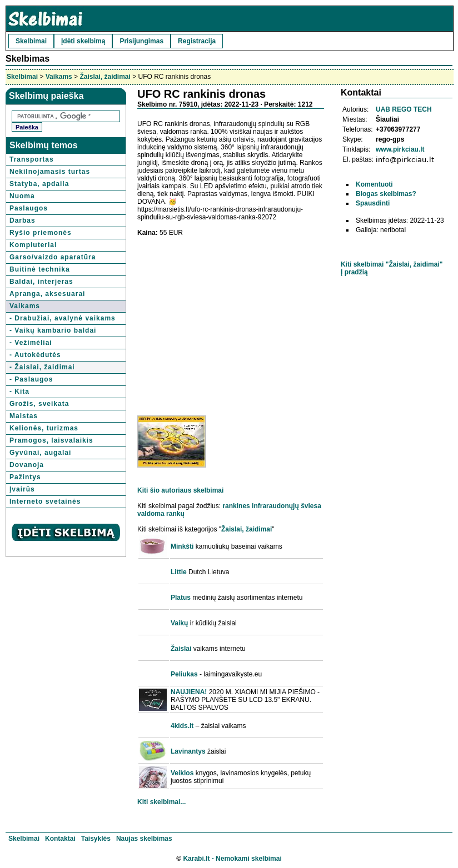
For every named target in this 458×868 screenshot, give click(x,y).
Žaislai (181, 649)
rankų (175, 514)
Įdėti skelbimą (83, 41)
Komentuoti (374, 184)
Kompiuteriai (33, 245)
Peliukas (184, 674)
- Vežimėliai (31, 343)
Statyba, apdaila (39, 184)
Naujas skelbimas (144, 839)
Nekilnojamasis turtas (50, 172)
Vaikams (59, 77)
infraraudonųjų (275, 506)
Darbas (23, 220)
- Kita (19, 392)
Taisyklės (96, 839)
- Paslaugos (31, 379)
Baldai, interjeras (41, 282)
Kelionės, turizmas (44, 428)
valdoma (151, 514)
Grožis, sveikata (39, 404)
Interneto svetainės (45, 501)
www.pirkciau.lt (400, 149)
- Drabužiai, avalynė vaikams (63, 318)
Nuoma (22, 196)
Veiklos (182, 773)
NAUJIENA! (189, 692)
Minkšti (182, 546)
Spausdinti (373, 203)
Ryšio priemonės (41, 233)
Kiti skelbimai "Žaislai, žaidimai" (392, 264)
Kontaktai (60, 839)
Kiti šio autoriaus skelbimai (180, 490)
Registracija (197, 41)
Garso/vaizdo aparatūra (53, 257)
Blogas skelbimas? (386, 194)
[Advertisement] (231, 322)
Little (179, 572)
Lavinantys (188, 751)
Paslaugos (29, 208)
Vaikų (179, 623)
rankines (236, 506)
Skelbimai (31, 41)
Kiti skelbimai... (161, 802)
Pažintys (25, 477)
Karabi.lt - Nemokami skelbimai (232, 859)
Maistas (24, 416)
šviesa (311, 506)
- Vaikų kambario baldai (53, 330)
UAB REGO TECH (404, 109)
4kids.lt (182, 726)
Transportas (32, 159)
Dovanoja (27, 465)
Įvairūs (22, 489)
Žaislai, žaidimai (105, 77)
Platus (181, 598)
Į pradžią (354, 272)
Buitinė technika (40, 269)
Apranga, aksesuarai (47, 294)
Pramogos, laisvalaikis (51, 440)
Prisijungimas (141, 41)
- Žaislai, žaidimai (42, 367)
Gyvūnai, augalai (40, 453)
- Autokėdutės (35, 355)
